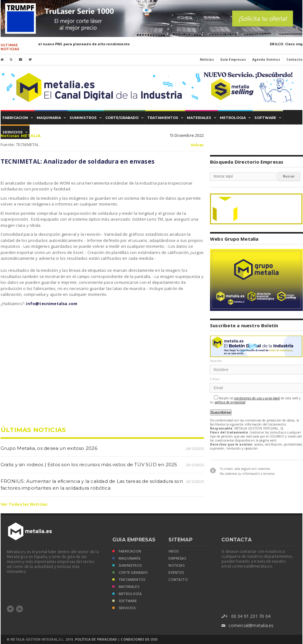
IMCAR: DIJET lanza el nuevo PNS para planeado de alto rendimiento (67, 44)
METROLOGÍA (127, 594)
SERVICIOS (124, 608)
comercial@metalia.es (247, 626)
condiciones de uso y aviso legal (257, 398)
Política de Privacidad (96, 639)
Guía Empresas (233, 59)
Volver (197, 145)
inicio (174, 551)
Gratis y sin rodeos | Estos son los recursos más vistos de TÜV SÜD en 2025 (89, 465)
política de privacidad (230, 402)
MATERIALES (126, 587)
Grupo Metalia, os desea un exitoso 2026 (49, 448)
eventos (176, 573)
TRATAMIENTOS (129, 580)
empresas (177, 558)
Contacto (294, 59)
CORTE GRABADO (130, 573)
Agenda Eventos (266, 59)
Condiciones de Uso (139, 639)
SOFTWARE (125, 601)
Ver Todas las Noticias (24, 504)
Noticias (207, 59)
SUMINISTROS (127, 566)
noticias (176, 565)
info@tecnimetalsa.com (52, 304)
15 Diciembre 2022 (187, 135)
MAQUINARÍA (126, 559)
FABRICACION (127, 552)
